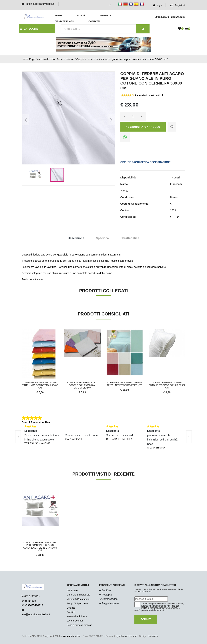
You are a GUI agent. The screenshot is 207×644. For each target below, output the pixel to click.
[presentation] (18, 437)
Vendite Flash (65, 21)
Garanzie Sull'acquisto (78, 595)
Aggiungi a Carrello (143, 127)
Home (59, 16)
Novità (81, 16)
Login (158, 5)
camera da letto (46, 59)
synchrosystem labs (127, 636)
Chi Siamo (72, 590)
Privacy (179, 604)
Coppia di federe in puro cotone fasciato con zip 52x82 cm (167, 385)
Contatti (94, 21)
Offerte (106, 16)
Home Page (28, 59)
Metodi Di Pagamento (78, 599)
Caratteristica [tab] (130, 238)
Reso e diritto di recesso (79, 625)
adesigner (153, 636)
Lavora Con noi (75, 621)
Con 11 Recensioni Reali (36, 422)
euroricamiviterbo (71, 636)
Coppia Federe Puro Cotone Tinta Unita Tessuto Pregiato (125, 384)
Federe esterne (66, 59)
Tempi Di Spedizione (77, 603)
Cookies (71, 608)
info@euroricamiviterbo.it (40, 4)
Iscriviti (146, 619)
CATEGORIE (29, 29)
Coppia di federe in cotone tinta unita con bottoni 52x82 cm (40, 385)
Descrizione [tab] (76, 238)
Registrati (178, 5)
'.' (22, 492)
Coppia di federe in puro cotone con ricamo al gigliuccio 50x (82, 385)
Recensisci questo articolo (149, 95)
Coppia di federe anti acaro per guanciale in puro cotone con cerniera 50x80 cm (121, 59)
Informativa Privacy (77, 616)
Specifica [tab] (102, 238)
